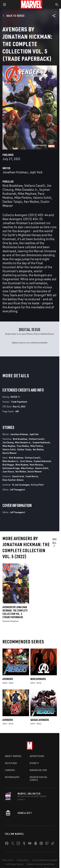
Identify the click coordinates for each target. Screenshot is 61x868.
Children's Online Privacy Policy (41, 864)
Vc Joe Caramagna (21, 485)
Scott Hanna (26, 461)
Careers (10, 770)
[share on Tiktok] (53, 844)
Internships (12, 777)
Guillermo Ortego (11, 468)
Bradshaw (14, 621)
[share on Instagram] (18, 844)
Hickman (6, 621)
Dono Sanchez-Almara (13, 480)
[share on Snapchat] (36, 844)
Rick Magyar (8, 465)
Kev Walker (31, 202)
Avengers (8, 679)
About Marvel (13, 756)
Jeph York (36, 172)
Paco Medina (23, 446)
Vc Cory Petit (37, 485)
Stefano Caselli (35, 185)
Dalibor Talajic (12, 202)
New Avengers (38, 679)
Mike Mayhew (27, 193)
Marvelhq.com (38, 770)
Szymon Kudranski (41, 442)
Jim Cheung (8, 442)
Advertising (37, 756)
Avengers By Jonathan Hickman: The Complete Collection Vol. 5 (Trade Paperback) (15, 612)
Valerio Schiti (42, 198)
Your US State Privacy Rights (45, 860)
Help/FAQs (11, 763)
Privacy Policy (23, 860)
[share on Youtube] (30, 844)
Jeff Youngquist (18, 489)
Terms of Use (8, 860)
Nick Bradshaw (13, 185)
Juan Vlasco (8, 471)
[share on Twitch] (47, 844)
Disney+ (34, 763)
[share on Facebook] (7, 844)
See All (55, 542)
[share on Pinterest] (41, 844)
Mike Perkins (23, 198)
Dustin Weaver (10, 453)
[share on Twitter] (13, 844)
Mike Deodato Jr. (26, 189)
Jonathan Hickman (15, 172)
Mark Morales (36, 465)
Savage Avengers (40, 720)
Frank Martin (32, 476)
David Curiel (18, 476)
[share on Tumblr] (24, 844)
